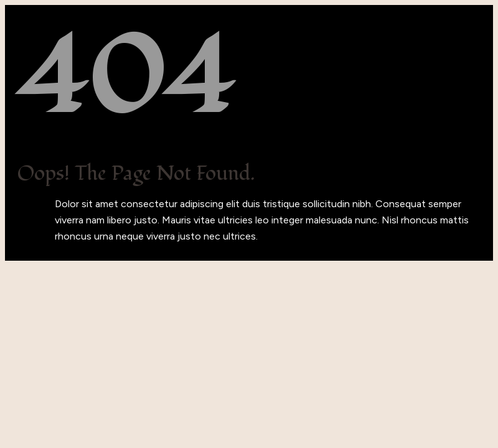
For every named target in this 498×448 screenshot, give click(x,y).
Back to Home (50, 252)
